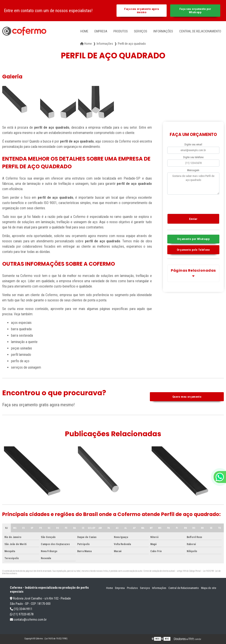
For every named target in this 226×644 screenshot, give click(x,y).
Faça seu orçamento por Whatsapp (195, 11)
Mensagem (193, 170)
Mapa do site (209, 588)
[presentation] (194, 203)
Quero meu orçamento (187, 397)
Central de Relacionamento (200, 31)
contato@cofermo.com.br (28, 620)
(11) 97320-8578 (22, 614)
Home (84, 31)
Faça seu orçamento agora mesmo (141, 11)
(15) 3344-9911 (21, 609)
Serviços (141, 31)
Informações (163, 31)
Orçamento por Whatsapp (193, 239)
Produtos (121, 31)
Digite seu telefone (193, 157)
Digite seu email (193, 145)
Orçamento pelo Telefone (193, 250)
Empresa (101, 31)
